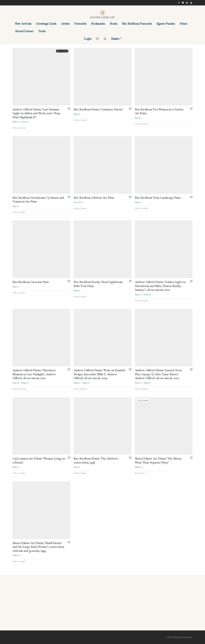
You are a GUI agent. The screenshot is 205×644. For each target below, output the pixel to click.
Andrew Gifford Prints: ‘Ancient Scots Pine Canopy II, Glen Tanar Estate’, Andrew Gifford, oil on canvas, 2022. (158, 374)
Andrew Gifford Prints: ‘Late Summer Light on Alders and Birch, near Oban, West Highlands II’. (36, 113)
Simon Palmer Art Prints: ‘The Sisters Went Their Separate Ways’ (158, 461)
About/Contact (24, 31)
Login (88, 39)
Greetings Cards (46, 24)
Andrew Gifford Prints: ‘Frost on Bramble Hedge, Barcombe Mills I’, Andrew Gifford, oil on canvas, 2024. (99, 374)
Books (113, 24)
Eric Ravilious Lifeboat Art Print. (94, 198)
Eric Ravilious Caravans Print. (31, 282)
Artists (65, 24)
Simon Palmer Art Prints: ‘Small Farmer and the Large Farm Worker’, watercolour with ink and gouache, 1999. (38, 547)
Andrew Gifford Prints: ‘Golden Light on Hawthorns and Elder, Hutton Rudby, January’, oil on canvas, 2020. (160, 286)
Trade (42, 31)
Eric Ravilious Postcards (137, 24)
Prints (183, 24)
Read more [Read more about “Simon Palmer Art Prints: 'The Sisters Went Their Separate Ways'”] (140, 473)
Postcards (80, 24)
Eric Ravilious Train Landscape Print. (158, 198)
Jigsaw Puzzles (166, 24)
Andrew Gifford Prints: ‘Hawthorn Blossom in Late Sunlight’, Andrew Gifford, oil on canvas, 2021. (34, 374)
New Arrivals (23, 24)
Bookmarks (98, 24)
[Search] (105, 39)
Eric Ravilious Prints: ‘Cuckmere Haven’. (98, 109)
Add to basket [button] (80, 120)
